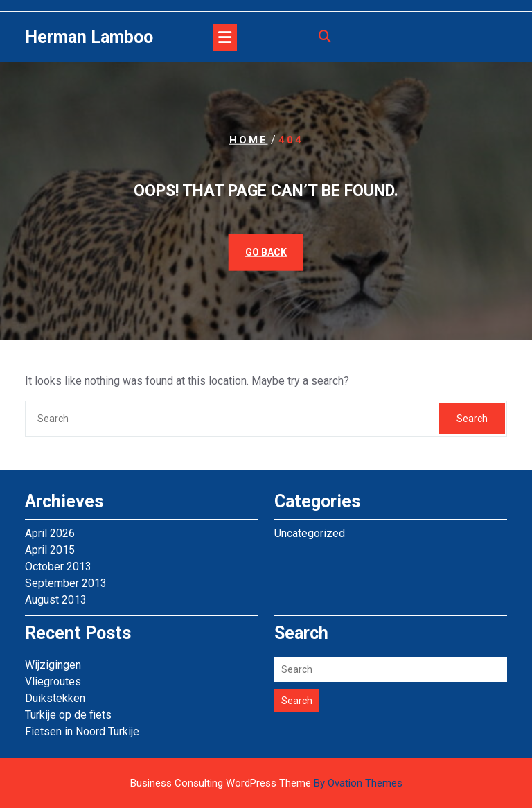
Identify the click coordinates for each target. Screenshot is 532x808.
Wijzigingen (53, 665)
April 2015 (50, 550)
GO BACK (266, 252)
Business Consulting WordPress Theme (266, 783)
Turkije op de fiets (68, 715)
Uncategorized (310, 533)
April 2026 (50, 533)
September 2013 (66, 583)
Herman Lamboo (89, 37)
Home (249, 140)
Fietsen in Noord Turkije (82, 731)
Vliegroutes (53, 682)
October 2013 (58, 567)
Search (472, 419)
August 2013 (56, 600)
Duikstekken (55, 698)
